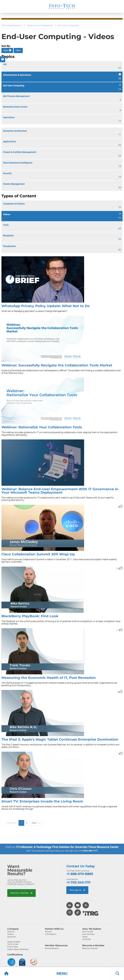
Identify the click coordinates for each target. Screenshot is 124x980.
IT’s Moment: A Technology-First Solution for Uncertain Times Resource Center (67, 847)
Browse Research (52, 948)
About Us (11, 932)
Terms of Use (13, 944)
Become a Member (21, 893)
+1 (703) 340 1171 (89, 851)
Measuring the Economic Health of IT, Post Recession (49, 678)
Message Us (77, 890)
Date (7, 50)
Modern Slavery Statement (18, 949)
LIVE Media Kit (51, 934)
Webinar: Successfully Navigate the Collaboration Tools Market (57, 365)
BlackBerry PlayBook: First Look (30, 616)
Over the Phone (88, 934)
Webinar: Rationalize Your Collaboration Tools (42, 427)
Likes (18, 50)
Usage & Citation (14, 942)
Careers (10, 934)
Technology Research (12, 25)
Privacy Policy (13, 947)
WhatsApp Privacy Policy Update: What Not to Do (46, 306)
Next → (36, 823)
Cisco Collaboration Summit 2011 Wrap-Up (38, 554)
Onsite (85, 937)
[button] (62, 974)
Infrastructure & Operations (40, 25)
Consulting (86, 939)
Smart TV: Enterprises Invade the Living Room (42, 801)
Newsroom (12, 937)
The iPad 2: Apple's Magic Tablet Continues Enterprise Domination (60, 739)
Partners (48, 932)
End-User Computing (68, 25)
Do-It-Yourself (88, 932)
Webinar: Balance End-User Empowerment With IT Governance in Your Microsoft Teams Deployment (60, 491)
